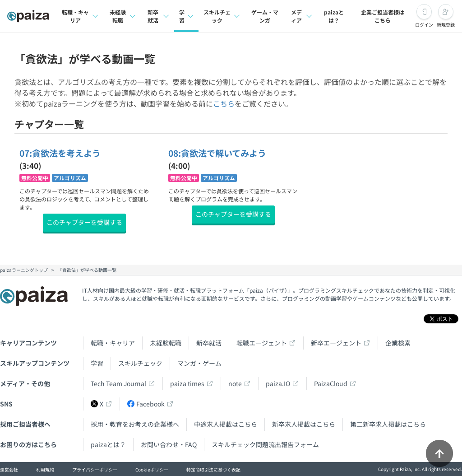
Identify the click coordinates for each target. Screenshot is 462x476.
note (235, 383)
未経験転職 (166, 343)
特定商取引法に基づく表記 (213, 469)
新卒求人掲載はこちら (304, 424)
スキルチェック (140, 363)
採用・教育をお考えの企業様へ (135, 424)
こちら (224, 103)
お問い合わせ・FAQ (169, 444)
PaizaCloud (331, 383)
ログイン (424, 25)
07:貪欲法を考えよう (60, 153)
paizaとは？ (334, 16)
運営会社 (9, 469)
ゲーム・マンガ (265, 16)
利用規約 (45, 469)
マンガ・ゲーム (199, 363)
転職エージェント (262, 343)
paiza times (187, 383)
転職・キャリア (113, 343)
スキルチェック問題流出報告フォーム (265, 444)
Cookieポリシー (152, 469)
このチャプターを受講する (84, 222)
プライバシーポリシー (95, 469)
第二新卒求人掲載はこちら (388, 424)
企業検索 (398, 343)
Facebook (146, 404)
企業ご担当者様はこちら (383, 16)
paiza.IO (278, 383)
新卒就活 (209, 343)
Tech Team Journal (118, 383)
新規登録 (446, 25)
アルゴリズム (70, 178)
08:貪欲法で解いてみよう (217, 153)
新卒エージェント (336, 343)
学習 (97, 363)
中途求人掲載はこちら (226, 424)
